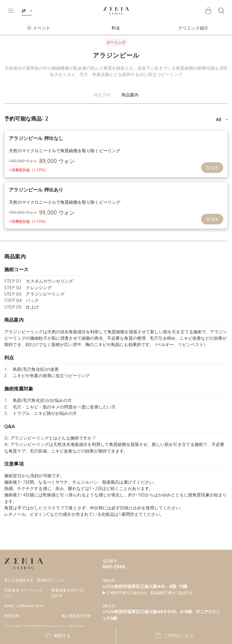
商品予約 (102, 95)
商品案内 (130, 95)
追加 (212, 168)
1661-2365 (114, 567)
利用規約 (12, 616)
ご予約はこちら (174, 636)
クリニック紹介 (193, 28)
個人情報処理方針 (76, 616)
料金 (116, 28)
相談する (58, 636)
